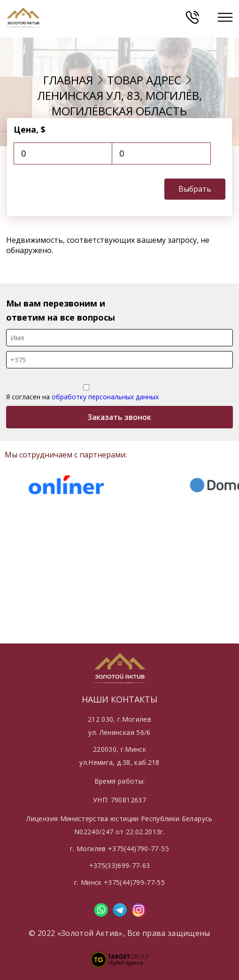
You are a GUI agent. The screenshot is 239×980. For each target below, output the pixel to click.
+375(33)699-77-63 (120, 865)
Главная (68, 80)
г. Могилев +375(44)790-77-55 (119, 849)
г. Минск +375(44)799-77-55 (119, 882)
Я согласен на (86, 393)
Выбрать (195, 189)
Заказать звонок (119, 417)
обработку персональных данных (105, 397)
